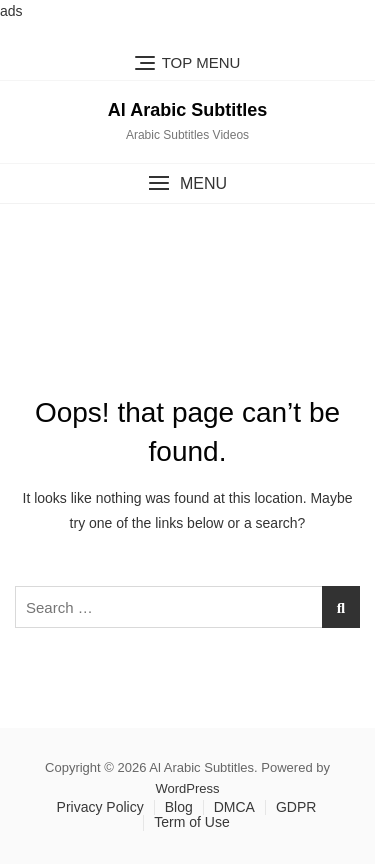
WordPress (187, 788)
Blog (179, 807)
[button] (187, 183)
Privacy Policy (100, 807)
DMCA (234, 807)
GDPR (296, 807)
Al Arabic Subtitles (187, 110)
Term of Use (191, 822)
